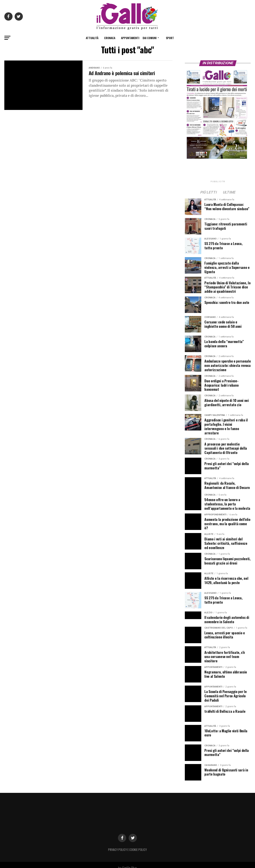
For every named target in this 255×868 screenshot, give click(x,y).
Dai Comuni (150, 38)
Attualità (92, 38)
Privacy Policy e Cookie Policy (127, 843)
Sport (170, 38)
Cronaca (110, 38)
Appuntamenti (130, 38)
